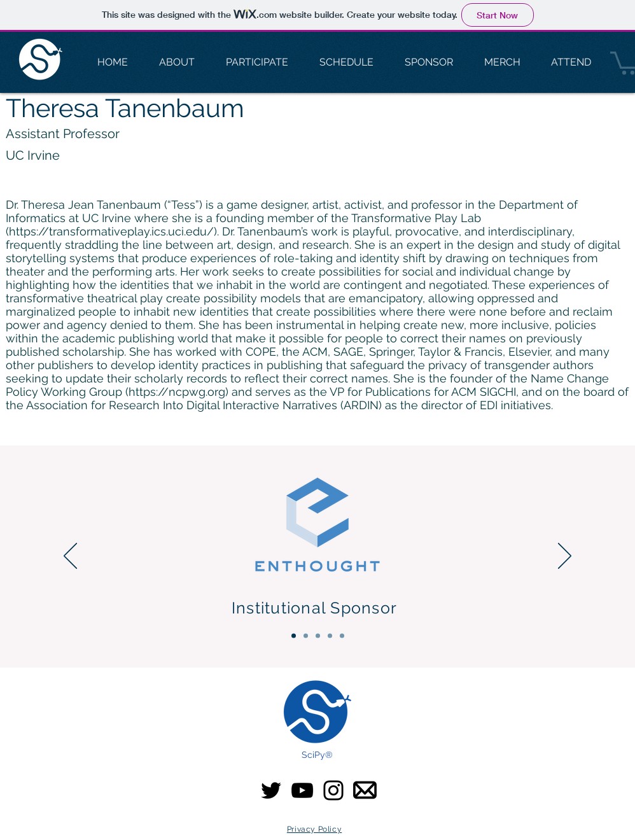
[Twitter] (271, 790)
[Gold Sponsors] (318, 636)
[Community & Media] (342, 636)
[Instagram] (333, 790)
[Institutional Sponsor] (294, 636)
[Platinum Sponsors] (306, 636)
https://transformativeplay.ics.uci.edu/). (114, 231)
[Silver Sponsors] (330, 636)
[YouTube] (302, 790)
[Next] (565, 557)
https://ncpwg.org (177, 392)
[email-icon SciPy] (365, 790)
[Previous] (70, 557)
